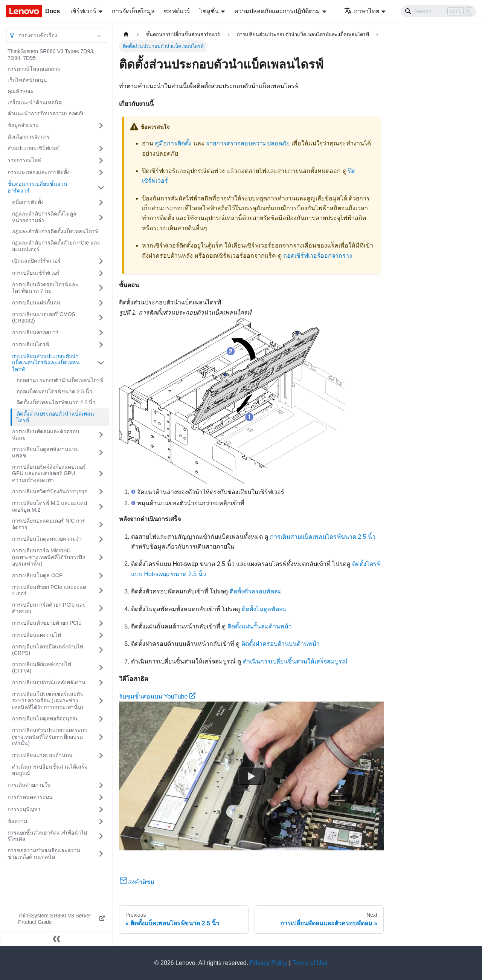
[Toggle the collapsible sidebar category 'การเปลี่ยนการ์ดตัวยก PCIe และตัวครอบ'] (101, 608)
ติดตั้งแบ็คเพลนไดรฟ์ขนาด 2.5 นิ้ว (56, 402)
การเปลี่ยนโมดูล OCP (37, 575)
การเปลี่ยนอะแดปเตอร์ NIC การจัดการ (49, 524)
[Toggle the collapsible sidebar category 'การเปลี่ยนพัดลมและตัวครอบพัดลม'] (101, 435)
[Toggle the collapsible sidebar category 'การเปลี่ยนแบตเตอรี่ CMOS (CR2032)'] (101, 318)
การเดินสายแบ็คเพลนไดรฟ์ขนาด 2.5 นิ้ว (323, 537)
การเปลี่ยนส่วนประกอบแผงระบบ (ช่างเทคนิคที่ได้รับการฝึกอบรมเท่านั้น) (50, 737)
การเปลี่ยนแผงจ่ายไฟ (37, 635)
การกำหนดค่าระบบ (30, 797)
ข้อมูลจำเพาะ (23, 125)
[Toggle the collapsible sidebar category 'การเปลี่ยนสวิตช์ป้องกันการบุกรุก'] (101, 492)
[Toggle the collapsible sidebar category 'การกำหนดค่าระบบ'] (101, 797)
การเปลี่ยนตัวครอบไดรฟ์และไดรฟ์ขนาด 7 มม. (45, 288)
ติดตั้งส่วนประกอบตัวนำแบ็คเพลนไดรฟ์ (55, 417)
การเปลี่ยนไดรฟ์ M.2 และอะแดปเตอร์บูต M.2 (50, 506)
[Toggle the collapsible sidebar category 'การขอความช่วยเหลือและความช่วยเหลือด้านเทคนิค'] (101, 854)
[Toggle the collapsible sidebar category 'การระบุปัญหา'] (101, 809)
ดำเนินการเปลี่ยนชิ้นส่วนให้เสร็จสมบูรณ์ (50, 770)
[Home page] (126, 34)
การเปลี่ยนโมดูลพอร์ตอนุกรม (45, 719)
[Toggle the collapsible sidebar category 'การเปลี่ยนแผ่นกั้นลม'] (101, 303)
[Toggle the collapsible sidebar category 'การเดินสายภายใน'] (101, 785)
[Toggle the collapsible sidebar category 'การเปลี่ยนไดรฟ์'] (101, 345)
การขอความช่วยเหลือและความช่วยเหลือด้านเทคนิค (44, 854)
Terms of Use (310, 963)
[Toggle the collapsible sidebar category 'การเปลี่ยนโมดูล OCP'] (101, 576)
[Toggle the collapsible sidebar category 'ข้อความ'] (101, 821)
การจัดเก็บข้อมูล (133, 11)
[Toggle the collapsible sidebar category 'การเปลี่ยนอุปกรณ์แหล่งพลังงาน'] (101, 683)
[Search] (438, 11)
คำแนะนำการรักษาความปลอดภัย (46, 113)
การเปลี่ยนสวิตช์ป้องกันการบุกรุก (50, 491)
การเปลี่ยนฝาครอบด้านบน (42, 755)
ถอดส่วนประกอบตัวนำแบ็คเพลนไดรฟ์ (60, 380)
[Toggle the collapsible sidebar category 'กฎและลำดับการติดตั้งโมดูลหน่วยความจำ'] (101, 217)
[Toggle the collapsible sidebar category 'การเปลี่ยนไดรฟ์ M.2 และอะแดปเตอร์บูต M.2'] (101, 507)
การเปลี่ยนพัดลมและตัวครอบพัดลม (46, 435)
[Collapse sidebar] (56, 939)
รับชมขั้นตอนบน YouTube (157, 696)
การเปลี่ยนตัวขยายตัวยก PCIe (47, 623)
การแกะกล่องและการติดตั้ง (39, 172)
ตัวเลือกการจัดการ (29, 137)
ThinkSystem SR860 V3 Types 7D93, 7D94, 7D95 (51, 55)
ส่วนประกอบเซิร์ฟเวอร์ (34, 148)
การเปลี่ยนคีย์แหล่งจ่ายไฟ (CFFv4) (42, 668)
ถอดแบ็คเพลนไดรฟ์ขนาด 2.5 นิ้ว (54, 391)
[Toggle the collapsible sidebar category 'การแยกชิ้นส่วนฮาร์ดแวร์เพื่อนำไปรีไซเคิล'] (101, 836)
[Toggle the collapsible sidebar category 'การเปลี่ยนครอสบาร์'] (101, 333)
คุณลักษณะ (21, 91)
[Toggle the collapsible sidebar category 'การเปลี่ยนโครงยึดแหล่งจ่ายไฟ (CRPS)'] (101, 650)
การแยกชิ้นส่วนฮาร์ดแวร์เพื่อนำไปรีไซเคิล (47, 836)
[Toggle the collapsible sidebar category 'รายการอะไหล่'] (101, 161)
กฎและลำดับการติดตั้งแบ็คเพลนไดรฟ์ (55, 231)
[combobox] (19, 36)
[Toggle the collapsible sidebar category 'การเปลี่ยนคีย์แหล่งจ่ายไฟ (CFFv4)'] (101, 668)
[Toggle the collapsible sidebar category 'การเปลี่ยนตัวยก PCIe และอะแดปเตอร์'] (101, 591)
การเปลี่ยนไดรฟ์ (31, 344)
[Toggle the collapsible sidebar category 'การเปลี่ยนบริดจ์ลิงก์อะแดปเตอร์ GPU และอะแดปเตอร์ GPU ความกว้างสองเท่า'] (101, 474)
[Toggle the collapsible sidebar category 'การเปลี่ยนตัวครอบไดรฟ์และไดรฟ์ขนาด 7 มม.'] (101, 288)
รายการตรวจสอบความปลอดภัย (248, 143)
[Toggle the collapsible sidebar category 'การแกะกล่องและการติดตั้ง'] (101, 173)
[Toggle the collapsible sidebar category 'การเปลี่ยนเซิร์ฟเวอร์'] (101, 273)
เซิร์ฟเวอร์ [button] (83, 11)
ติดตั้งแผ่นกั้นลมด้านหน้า (260, 626)
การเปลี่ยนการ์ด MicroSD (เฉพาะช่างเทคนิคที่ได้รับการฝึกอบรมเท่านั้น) (49, 557)
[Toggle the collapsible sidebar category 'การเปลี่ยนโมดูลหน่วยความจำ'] (101, 539)
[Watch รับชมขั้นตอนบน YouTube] (252, 776)
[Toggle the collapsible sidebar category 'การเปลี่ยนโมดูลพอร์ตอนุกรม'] (101, 719)
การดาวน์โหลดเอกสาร (34, 69)
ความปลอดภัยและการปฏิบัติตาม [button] (277, 11)
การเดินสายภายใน (29, 785)
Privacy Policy (269, 963)
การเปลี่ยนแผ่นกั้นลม (36, 303)
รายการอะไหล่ (24, 160)
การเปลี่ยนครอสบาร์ (35, 332)
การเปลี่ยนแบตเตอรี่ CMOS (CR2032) (44, 318)
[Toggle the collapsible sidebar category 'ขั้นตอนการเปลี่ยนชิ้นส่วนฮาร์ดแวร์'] (101, 187)
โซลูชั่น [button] (209, 11)
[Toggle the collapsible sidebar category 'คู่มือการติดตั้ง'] (101, 202)
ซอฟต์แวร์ (177, 11)
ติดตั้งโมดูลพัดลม (264, 609)
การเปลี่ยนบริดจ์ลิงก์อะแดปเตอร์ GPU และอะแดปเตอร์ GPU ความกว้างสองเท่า (49, 473)
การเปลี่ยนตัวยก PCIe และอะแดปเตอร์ (49, 590)
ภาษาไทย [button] (362, 11)
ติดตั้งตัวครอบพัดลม (256, 591)
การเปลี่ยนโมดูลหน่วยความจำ (47, 539)
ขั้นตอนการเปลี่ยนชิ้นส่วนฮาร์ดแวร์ (37, 187)
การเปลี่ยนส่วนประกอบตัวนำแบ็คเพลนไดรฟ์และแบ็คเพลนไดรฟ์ (46, 363)
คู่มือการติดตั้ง (28, 202)
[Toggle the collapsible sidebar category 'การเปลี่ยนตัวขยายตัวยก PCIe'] (101, 623)
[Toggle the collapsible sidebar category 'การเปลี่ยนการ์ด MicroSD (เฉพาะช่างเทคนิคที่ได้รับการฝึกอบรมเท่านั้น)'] (101, 557)
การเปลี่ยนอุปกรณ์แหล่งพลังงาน (49, 682)
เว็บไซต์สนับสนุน (27, 80)
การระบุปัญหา (24, 809)
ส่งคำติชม (137, 882)
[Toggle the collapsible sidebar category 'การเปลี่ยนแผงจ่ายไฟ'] (101, 635)
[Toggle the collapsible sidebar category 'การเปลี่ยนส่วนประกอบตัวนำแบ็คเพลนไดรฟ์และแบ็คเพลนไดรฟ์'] (101, 363)
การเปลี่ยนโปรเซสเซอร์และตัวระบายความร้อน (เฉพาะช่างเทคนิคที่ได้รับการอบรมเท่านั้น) (48, 701)
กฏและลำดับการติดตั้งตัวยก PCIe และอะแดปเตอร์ (56, 246)
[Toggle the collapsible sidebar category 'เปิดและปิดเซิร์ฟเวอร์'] (101, 261)
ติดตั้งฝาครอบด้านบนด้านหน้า (281, 644)
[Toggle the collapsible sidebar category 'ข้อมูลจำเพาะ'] (101, 125)
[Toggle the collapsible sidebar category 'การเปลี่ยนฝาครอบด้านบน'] (101, 755)
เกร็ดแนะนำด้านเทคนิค (35, 102)
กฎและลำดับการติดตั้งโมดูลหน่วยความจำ (44, 217)
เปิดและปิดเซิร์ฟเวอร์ (36, 261)
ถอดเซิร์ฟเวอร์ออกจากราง (318, 256)
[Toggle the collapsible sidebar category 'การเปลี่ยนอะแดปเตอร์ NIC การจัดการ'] (101, 524)
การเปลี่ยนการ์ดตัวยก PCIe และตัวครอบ (49, 608)
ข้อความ (17, 821)
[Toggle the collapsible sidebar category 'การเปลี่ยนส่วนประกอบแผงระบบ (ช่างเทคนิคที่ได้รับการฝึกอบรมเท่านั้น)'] (101, 737)
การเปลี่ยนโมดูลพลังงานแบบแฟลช (45, 453)
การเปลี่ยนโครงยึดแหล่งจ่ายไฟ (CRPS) (48, 650)
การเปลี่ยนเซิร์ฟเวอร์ (36, 273)
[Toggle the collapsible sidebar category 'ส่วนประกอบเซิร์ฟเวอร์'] (101, 148)
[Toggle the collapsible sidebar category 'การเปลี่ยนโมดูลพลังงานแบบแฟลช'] (101, 453)
